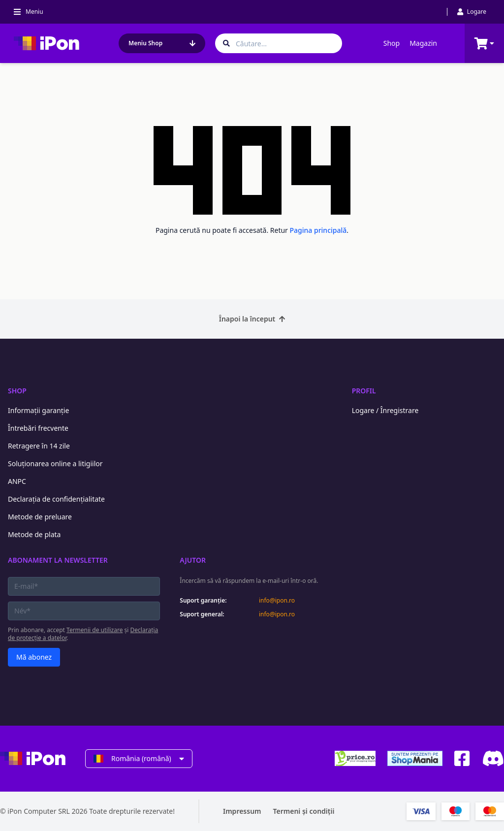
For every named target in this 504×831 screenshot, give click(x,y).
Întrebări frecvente (38, 428)
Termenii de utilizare (94, 630)
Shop (392, 43)
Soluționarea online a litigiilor (55, 463)
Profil (364, 391)
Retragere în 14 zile (39, 446)
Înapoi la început (252, 319)
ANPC (17, 481)
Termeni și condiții (304, 811)
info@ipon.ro (277, 601)
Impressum (242, 811)
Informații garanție (38, 410)
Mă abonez (34, 657)
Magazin (423, 43)
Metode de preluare (40, 517)
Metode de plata (34, 534)
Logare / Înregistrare (385, 410)
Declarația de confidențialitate (56, 499)
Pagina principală (318, 230)
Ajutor (193, 560)
